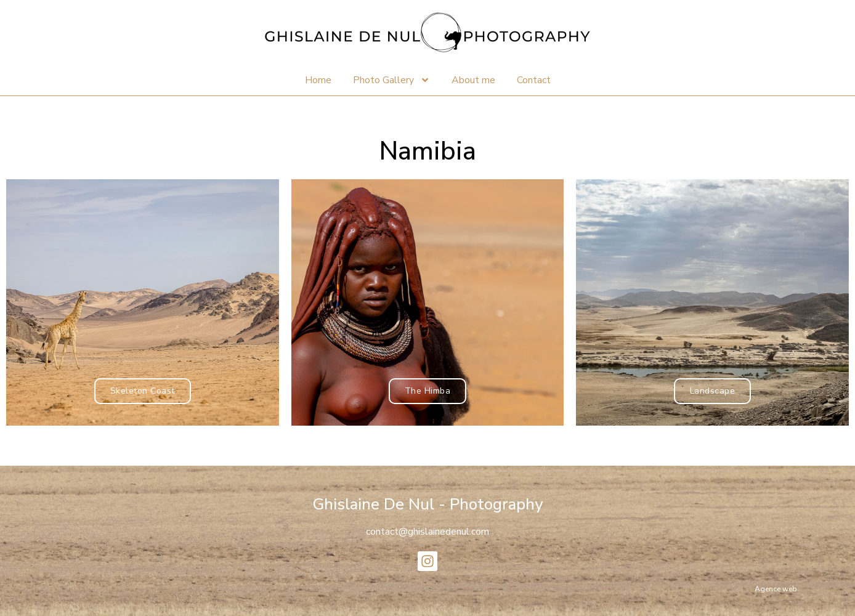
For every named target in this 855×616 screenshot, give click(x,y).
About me (473, 80)
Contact (534, 80)
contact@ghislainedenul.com (427, 532)
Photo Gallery (391, 80)
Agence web (776, 589)
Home (318, 80)
